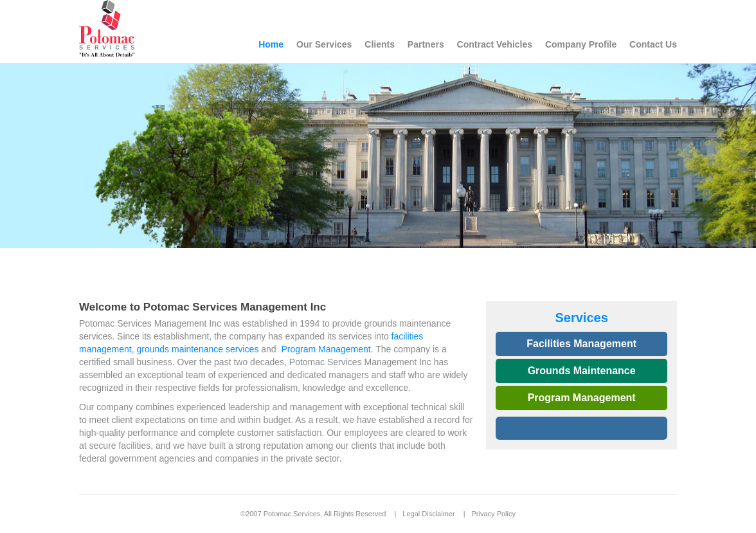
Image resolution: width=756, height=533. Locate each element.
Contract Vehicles (495, 44)
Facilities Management (581, 344)
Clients (380, 44)
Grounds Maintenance (582, 371)
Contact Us (653, 44)
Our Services (324, 44)
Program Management (582, 398)
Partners (426, 44)
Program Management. (327, 349)
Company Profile (581, 44)
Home (271, 44)
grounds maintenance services (198, 349)
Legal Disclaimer (428, 514)
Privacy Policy (494, 514)
